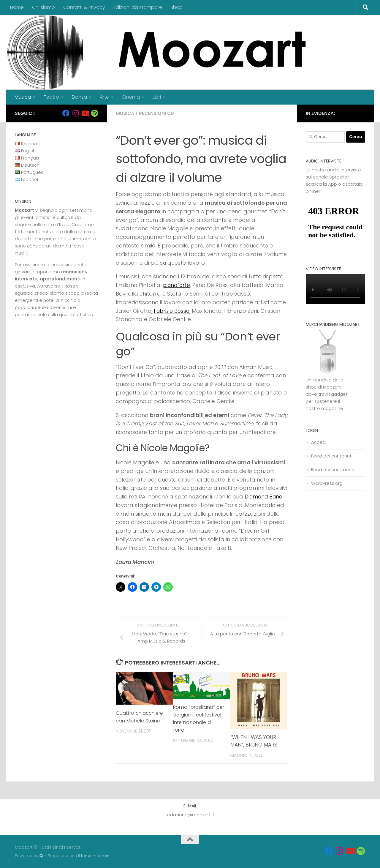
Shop (176, 7)
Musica (23, 97)
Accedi (319, 442)
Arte (104, 97)
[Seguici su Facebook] (66, 113)
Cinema (131, 97)
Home (17, 7)
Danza (79, 97)
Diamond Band (265, 497)
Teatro (51, 97)
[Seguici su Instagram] (75, 113)
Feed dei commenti (333, 469)
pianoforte (177, 285)
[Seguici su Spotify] (94, 113)
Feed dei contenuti (332, 456)
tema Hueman (95, 856)
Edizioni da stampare (138, 7)
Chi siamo (43, 7)
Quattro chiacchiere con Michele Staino (141, 717)
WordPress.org (327, 483)
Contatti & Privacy (84, 7)
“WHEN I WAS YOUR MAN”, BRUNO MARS (254, 741)
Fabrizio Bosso (173, 311)
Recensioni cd (157, 113)
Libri (157, 97)
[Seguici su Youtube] (85, 113)
